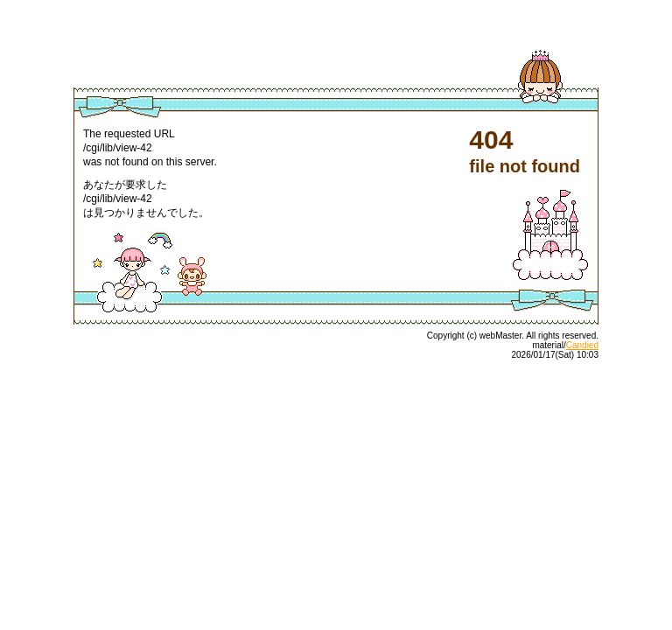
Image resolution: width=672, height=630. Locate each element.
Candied (582, 345)
